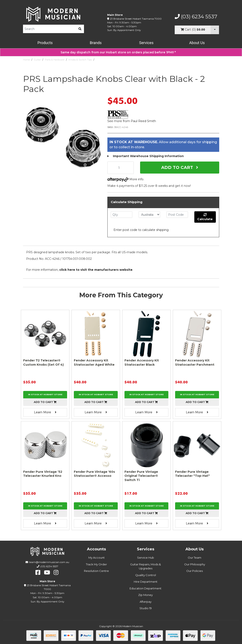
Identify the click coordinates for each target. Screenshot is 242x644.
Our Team (195, 558)
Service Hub (146, 558)
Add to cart (45, 402)
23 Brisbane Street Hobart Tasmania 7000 (136, 19)
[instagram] (56, 573)
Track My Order (96, 564)
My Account (97, 558)
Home (26, 60)
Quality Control (146, 575)
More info (125, 179)
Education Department (145, 588)
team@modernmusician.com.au (49, 562)
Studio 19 (146, 608)
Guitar (37, 60)
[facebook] (38, 573)
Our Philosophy (195, 564)
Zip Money (145, 595)
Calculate (205, 217)
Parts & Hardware (55, 60)
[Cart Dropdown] (215, 30)
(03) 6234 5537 (196, 17)
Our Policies (195, 571)
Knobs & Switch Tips (80, 60)
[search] (80, 29)
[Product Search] (50, 29)
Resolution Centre (96, 571)
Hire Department (146, 582)
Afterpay (146, 602)
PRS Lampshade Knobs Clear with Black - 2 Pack (124, 60)
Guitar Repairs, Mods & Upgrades (145, 566)
